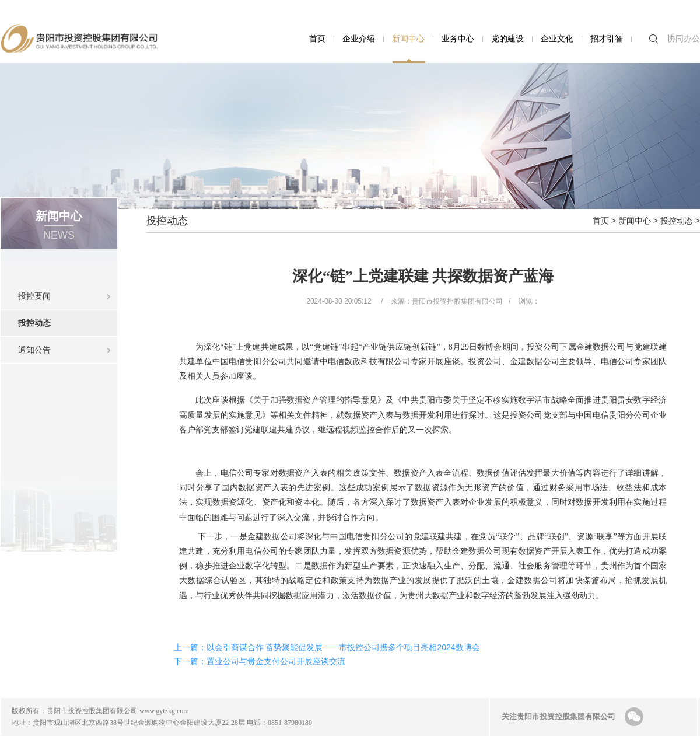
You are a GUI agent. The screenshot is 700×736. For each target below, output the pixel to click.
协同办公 (684, 39)
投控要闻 (34, 296)
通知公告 (34, 350)
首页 (317, 39)
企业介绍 (359, 39)
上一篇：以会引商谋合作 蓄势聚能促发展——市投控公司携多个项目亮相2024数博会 (327, 647)
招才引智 (607, 39)
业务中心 (458, 39)
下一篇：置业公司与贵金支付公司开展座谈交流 (260, 661)
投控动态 (68, 319)
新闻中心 (408, 39)
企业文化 (557, 39)
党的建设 (508, 39)
